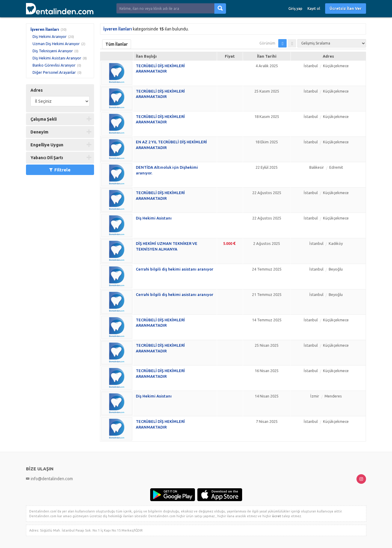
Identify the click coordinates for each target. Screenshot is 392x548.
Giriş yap (295, 9)
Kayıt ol (314, 9)
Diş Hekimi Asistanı (154, 218)
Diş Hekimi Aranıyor (50, 36)
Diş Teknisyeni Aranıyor (53, 51)
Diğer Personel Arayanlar (54, 72)
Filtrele (60, 170)
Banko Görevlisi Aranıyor (54, 65)
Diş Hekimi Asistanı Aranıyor (57, 58)
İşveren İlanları (45, 29)
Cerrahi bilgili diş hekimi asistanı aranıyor (175, 269)
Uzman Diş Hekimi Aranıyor (56, 44)
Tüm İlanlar (117, 44)
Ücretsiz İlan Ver (346, 8)
